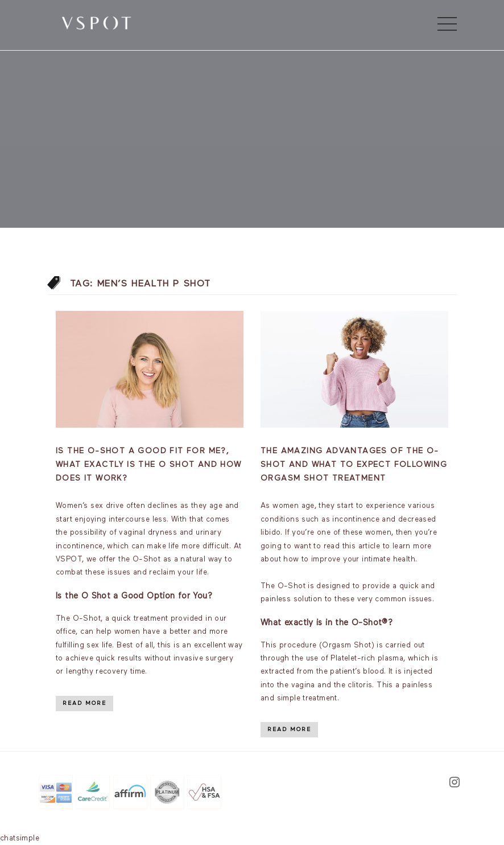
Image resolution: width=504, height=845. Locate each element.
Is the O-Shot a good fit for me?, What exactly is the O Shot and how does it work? (149, 465)
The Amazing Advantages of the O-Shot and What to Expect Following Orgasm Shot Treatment (354, 465)
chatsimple (20, 838)
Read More (84, 703)
